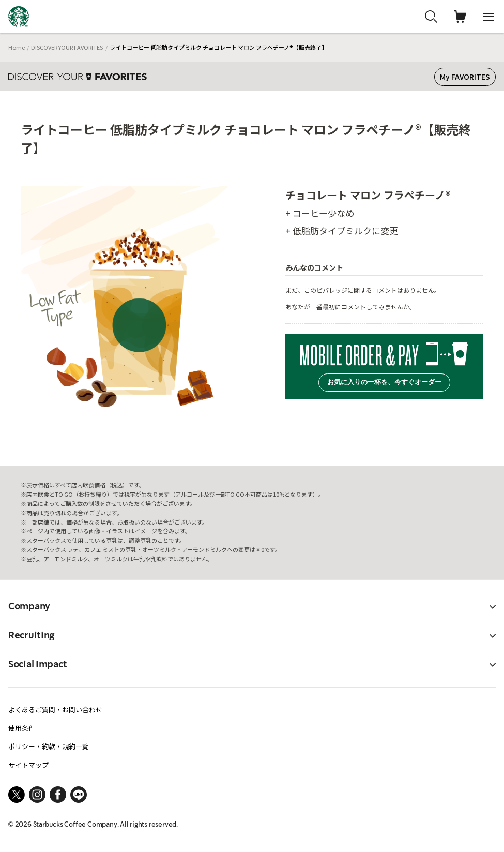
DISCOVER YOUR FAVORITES (67, 47)
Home (17, 47)
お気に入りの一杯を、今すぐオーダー (384, 382)
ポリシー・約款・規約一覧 (49, 746)
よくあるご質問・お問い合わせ (55, 709)
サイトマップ (28, 765)
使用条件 (22, 728)
